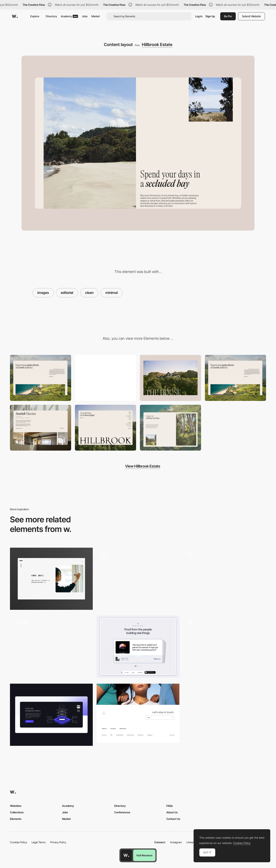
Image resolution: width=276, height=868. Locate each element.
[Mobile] (106, 378)
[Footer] (106, 428)
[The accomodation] (41, 428)
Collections (17, 812)
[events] (225, 579)
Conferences (122, 812)
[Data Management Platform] (51, 715)
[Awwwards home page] (126, 855)
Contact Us (173, 819)
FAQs (170, 806)
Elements (16, 819)
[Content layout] (235, 378)
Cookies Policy (18, 842)
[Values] (51, 579)
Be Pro (228, 16)
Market (96, 16)
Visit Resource (144, 855)
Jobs (85, 16)
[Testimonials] (138, 647)
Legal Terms (39, 842)
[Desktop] (41, 378)
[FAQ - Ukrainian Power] (225, 647)
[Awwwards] (15, 16)
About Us (172, 812)
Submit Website (251, 16)
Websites (16, 806)
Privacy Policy (58, 842)
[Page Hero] (170, 378)
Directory (51, 16)
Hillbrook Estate (157, 45)
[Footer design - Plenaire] (138, 713)
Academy (69, 16)
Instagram (176, 842)
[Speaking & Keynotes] (51, 647)
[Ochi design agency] (138, 579)
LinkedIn (191, 842)
